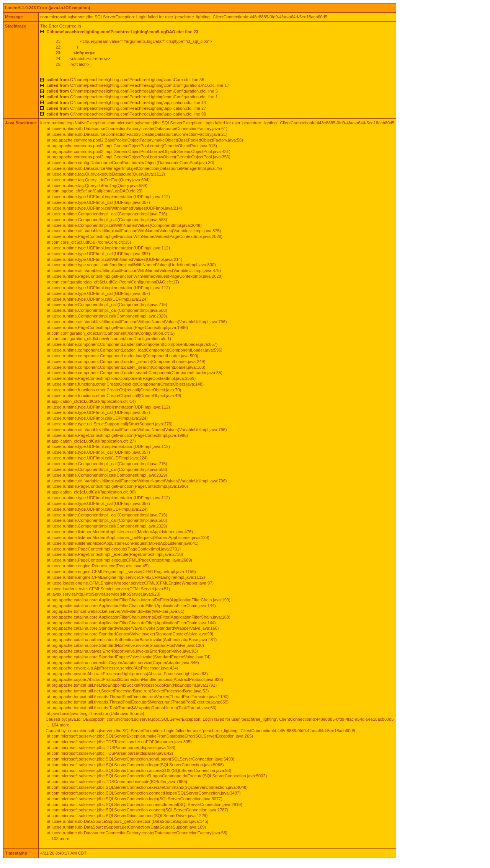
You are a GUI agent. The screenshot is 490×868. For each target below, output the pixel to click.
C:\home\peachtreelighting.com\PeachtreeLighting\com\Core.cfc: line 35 (125, 80)
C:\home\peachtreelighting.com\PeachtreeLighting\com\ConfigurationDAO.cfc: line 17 (138, 85)
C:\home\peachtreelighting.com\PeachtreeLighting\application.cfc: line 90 (126, 114)
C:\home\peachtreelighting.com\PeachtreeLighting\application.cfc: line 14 (126, 103)
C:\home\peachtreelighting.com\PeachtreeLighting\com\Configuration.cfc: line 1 (132, 97)
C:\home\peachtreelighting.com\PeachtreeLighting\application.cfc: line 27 (126, 108)
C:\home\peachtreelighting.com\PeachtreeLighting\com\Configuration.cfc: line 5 (132, 91)
